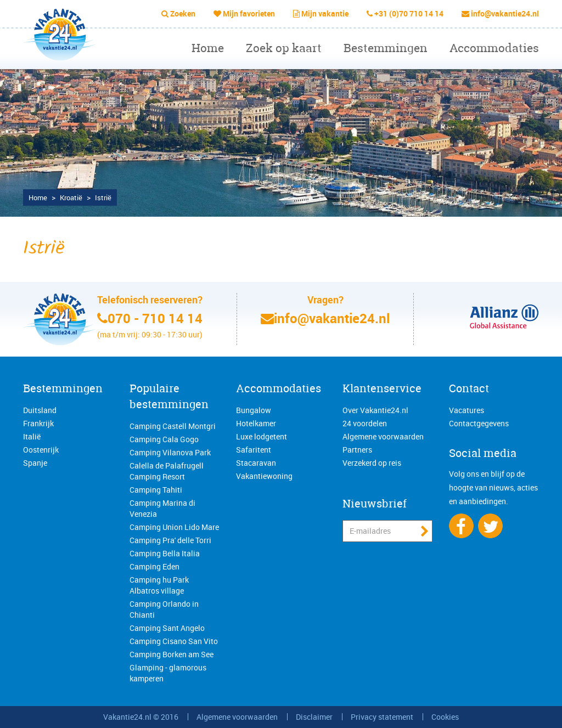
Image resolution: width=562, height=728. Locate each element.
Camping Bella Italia (165, 553)
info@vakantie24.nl (505, 13)
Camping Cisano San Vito (174, 641)
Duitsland (40, 410)
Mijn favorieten (249, 13)
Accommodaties (494, 48)
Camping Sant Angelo (167, 628)
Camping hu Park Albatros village (159, 585)
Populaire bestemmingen (169, 396)
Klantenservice (382, 388)
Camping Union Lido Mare (174, 527)
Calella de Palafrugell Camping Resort (167, 471)
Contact (469, 388)
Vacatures (467, 410)
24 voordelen (365, 423)
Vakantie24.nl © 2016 (141, 717)
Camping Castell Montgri (173, 426)
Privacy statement (382, 717)
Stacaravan (256, 463)
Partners (357, 450)
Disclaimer (314, 717)
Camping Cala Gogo (164, 439)
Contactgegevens (479, 423)
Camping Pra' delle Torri (170, 540)
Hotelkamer (256, 423)
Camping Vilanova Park (170, 452)
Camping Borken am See (172, 654)
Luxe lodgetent (262, 436)
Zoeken (183, 13)
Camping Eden (154, 566)
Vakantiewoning (264, 476)
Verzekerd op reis (372, 463)
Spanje (35, 463)
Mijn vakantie (325, 13)
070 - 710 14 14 (155, 318)
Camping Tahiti (156, 490)
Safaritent (254, 450)
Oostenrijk (41, 450)
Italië (32, 436)
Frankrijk (38, 423)
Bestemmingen (386, 48)
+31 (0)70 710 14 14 (409, 13)
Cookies (445, 717)
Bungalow (254, 410)
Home (208, 48)
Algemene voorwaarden (383, 436)
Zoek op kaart (284, 48)
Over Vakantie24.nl (375, 410)
